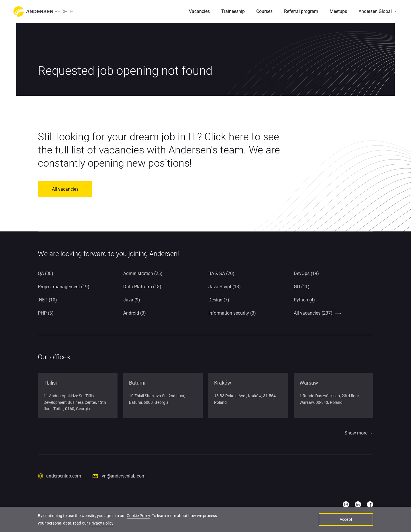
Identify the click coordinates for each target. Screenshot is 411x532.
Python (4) (304, 300)
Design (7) (219, 300)
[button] (378, 11)
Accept (346, 519)
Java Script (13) (225, 287)
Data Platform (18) (142, 287)
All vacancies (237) (313, 313)
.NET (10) (47, 300)
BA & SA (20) (221, 273)
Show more (356, 433)
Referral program (301, 11)
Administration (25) (143, 273)
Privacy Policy (101, 523)
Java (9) (132, 300)
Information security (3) (232, 313)
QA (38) (46, 273)
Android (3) (135, 313)
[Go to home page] (43, 11)
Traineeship (233, 11)
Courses (264, 11)
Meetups (338, 11)
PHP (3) (46, 313)
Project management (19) (64, 287)
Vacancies (199, 11)
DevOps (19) (306, 273)
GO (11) (302, 287)
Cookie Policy (138, 516)
